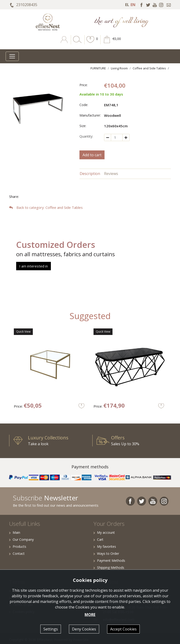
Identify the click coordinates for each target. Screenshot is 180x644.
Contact (17, 553)
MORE (90, 615)
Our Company (21, 539)
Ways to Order (106, 553)
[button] (90, 43)
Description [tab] (90, 174)
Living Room (119, 68)
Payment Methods (109, 560)
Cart (98, 539)
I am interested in (34, 266)
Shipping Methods (109, 568)
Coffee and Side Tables (149, 68)
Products (18, 546)
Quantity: (86, 136)
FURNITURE (98, 68)
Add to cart (92, 155)
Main (15, 532)
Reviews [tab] (111, 174)
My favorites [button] (105, 546)
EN (133, 5)
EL (127, 5)
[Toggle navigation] (12, 56)
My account (104, 532)
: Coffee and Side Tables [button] (46, 207)
